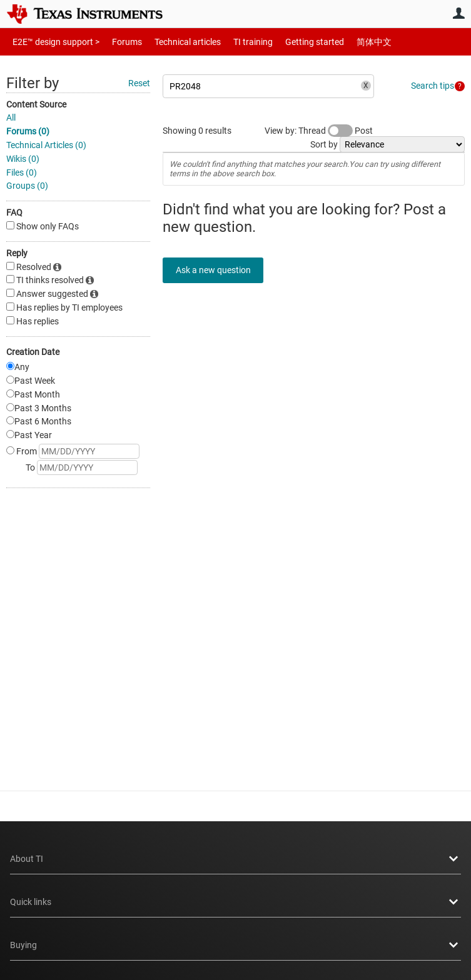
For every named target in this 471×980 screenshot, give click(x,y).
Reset (139, 83)
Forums (117, 42)
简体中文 (348, 42)
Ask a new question (219, 270)
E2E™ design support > (52, 42)
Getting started (293, 42)
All (11, 117)
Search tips (433, 86)
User (458, 13)
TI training (236, 42)
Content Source (36, 104)
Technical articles (175, 42)
